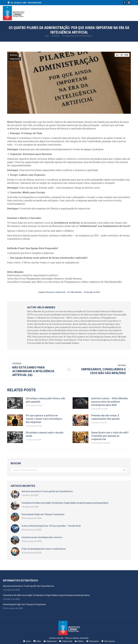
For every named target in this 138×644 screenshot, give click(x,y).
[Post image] (15, 403)
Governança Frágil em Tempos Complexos (43, 514)
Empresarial (15, 59)
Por (75, 292)
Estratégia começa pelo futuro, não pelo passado (45, 400)
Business (14, 55)
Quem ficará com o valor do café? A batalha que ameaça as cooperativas (110, 436)
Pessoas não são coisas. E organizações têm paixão (105, 417)
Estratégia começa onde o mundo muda (45, 434)
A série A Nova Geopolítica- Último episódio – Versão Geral (51, 526)
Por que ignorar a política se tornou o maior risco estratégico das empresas (44, 419)
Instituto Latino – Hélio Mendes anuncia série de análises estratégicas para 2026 (109, 402)
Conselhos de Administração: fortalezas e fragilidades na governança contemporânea (65, 503)
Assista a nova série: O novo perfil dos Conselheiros (47, 491)
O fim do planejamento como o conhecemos (44, 549)
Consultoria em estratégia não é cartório (42, 537)
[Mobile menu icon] (133, 13)
